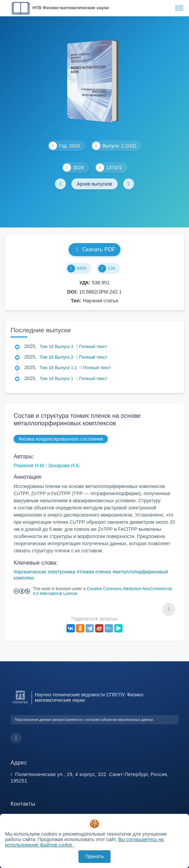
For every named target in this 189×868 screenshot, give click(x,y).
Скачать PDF (94, 249)
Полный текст (92, 346)
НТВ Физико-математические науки (71, 8)
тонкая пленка (95, 572)
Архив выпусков (94, 184)
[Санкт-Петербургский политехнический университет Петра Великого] (20, 704)
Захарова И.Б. (64, 465)
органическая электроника (46, 572)
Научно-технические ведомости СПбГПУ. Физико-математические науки (90, 697)
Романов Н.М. (30, 465)
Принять (95, 856)
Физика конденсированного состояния (61, 439)
